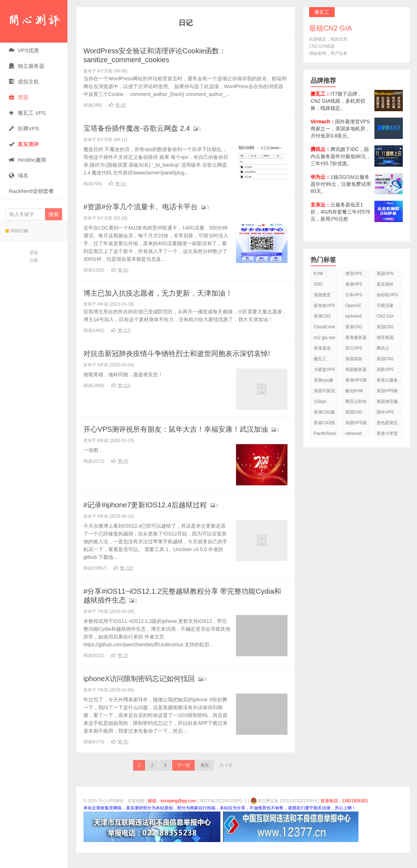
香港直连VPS (322, 349)
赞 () (117, 105)
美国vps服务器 (323, 381)
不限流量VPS (385, 307)
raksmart (354, 433)
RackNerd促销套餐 (31, 191)
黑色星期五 (387, 423)
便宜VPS (354, 274)
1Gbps (320, 401)
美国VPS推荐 (387, 392)
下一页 (183, 781)
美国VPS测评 (356, 424)
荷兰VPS (354, 348)
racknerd (354, 316)
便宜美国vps (385, 339)
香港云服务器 (387, 381)
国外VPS (385, 412)
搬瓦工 (320, 359)
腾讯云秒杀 (356, 401)
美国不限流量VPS (324, 392)
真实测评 (385, 284)
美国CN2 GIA (354, 413)
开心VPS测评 (34, 21)
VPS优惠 (24, 50)
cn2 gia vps (325, 338)
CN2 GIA (385, 316)
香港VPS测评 (356, 381)
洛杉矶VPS (387, 295)
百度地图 (136, 816)
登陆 (34, 253)
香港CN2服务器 (324, 413)
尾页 (205, 781)
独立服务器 (27, 66)
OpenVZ (353, 306)
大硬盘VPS (324, 370)
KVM (318, 274)
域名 (19, 175)
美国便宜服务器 (387, 403)
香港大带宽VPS (387, 435)
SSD (318, 284)
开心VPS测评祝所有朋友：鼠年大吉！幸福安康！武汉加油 (185, 437)
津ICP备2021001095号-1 (223, 816)
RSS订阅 (17, 231)
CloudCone (324, 327)
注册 (34, 260)
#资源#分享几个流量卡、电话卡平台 (146, 206)
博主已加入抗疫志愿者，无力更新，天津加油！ (165, 293)
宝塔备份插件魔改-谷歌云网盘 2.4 (142, 128)
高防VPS (385, 370)
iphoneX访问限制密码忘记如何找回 (145, 694)
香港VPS (354, 284)
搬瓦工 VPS (27, 113)
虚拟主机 (24, 82)
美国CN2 (385, 327)
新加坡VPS (324, 306)
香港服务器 (356, 338)
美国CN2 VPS (385, 360)
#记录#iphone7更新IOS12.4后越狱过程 (151, 520)
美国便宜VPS (322, 296)
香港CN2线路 (324, 424)
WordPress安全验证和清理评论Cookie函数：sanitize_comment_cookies (162, 55)
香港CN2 (354, 327)
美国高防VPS (354, 360)
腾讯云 (383, 348)
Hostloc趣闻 (28, 160)
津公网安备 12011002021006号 (284, 816)
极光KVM (354, 391)
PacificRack (325, 433)
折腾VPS (24, 128)
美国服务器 (356, 370)
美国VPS (385, 274)
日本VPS (354, 295)
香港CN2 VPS (322, 317)
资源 (19, 97)
